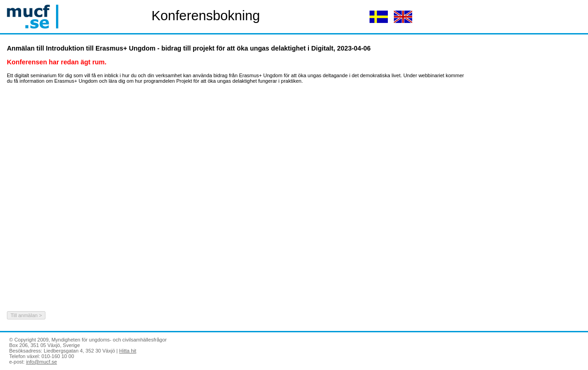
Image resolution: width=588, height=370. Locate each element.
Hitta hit (128, 351)
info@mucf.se (42, 362)
